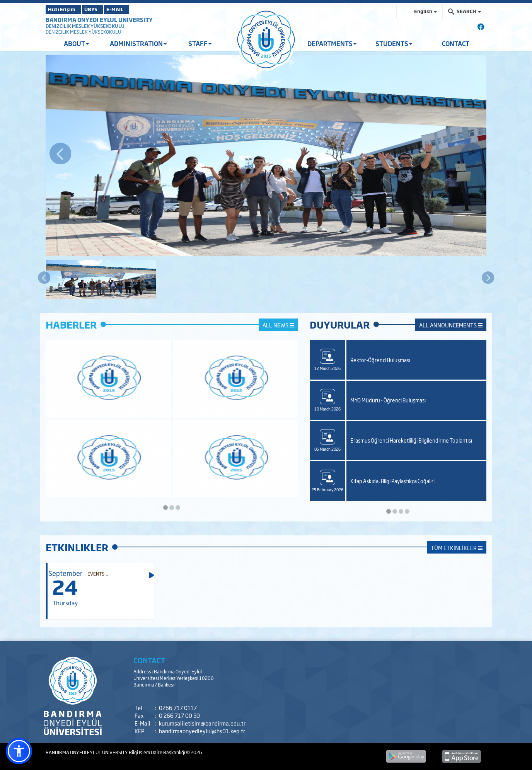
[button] (19, 751)
